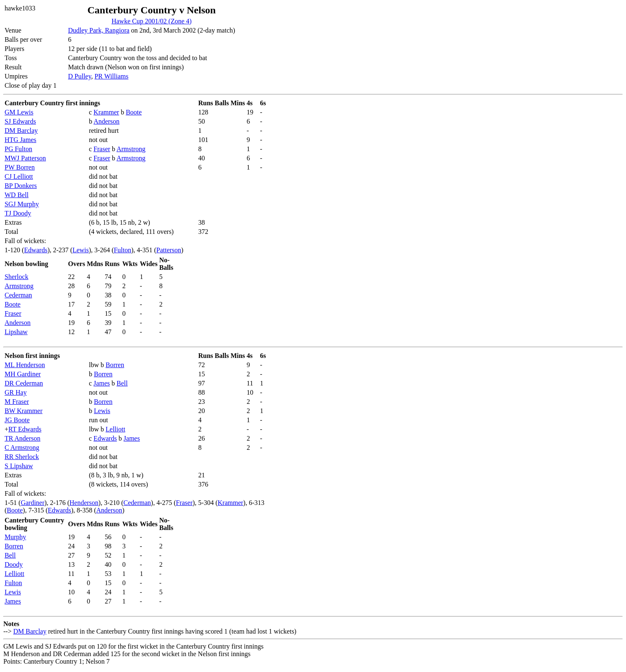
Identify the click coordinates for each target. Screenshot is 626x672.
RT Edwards (25, 429)
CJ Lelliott (19, 176)
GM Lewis (19, 112)
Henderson (84, 503)
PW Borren (20, 167)
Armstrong (131, 149)
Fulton (123, 250)
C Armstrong (22, 448)
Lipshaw (16, 332)
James (102, 383)
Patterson (169, 250)
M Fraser (17, 402)
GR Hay (16, 392)
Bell (122, 383)
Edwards (36, 250)
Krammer (106, 112)
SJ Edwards (20, 121)
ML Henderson (25, 365)
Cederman (18, 295)
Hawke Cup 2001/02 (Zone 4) (151, 21)
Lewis (81, 250)
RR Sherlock (22, 457)
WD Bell (16, 195)
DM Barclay (21, 131)
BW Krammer (24, 411)
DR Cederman (24, 383)
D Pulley (80, 76)
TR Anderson (23, 438)
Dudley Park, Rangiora (99, 30)
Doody (14, 564)
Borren (115, 365)
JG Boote (17, 420)
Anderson (106, 121)
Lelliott (115, 429)
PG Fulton (18, 149)
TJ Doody (18, 213)
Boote (134, 112)
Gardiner (33, 503)
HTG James (20, 140)
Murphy (15, 537)
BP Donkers (21, 186)
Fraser (102, 149)
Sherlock (16, 277)
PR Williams (111, 76)
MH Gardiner (23, 374)
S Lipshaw (19, 466)
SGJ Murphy (22, 204)
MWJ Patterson (25, 158)
